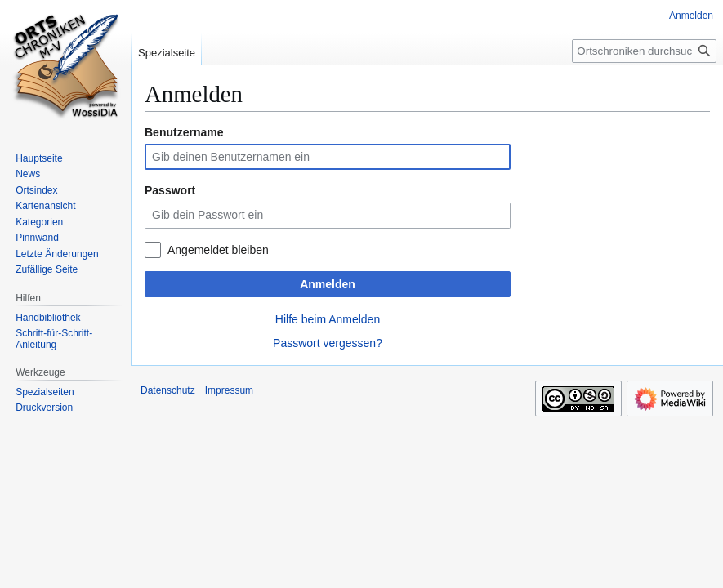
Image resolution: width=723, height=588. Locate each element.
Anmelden (328, 284)
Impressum (229, 390)
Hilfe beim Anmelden (328, 319)
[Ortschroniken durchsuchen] (644, 51)
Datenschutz (168, 390)
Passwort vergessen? (328, 343)
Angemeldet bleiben (218, 250)
